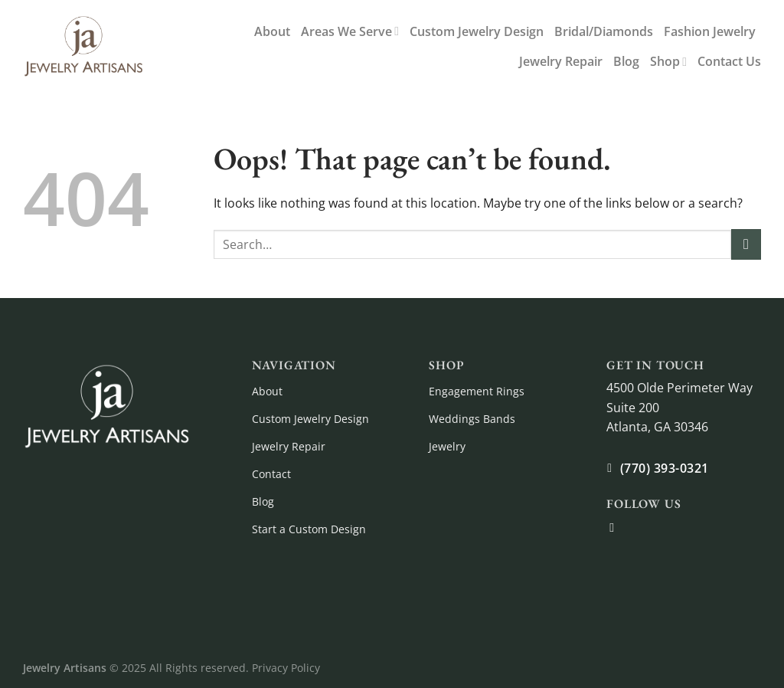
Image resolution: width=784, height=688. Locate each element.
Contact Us (729, 61)
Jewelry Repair (561, 61)
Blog (626, 61)
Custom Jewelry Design (477, 31)
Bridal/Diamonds (604, 31)
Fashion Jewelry (710, 31)
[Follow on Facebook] (616, 527)
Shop (668, 61)
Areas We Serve (350, 31)
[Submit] (746, 244)
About (272, 31)
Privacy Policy (286, 668)
